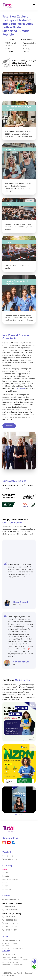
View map (6, 951)
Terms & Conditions (10, 859)
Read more (9, 426)
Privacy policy (8, 856)
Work (5, 883)
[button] (16, 815)
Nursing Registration (10, 879)
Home (5, 869)
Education (6, 876)
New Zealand (20, 388)
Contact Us (7, 889)
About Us (6, 873)
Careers (5, 886)
